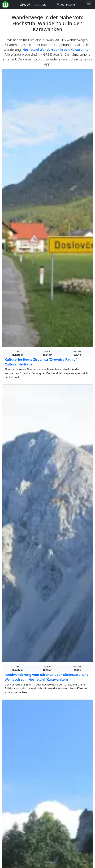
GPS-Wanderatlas (33, 5)
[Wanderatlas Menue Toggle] (89, 5)
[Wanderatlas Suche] (66, 5)
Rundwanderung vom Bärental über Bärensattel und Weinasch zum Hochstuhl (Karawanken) (47, 677)
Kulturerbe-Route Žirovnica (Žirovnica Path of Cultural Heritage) (41, 362)
